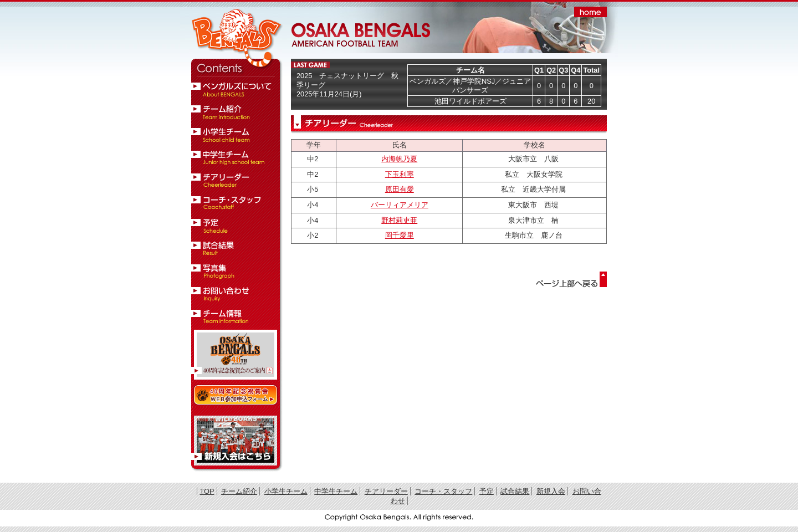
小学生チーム (286, 491)
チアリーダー (386, 491)
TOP (207, 491)
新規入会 (551, 491)
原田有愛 (400, 189)
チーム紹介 (239, 491)
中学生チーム (336, 491)
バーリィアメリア (400, 205)
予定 (487, 491)
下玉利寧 (400, 174)
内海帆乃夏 (399, 159)
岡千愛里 (400, 235)
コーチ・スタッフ (443, 491)
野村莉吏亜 (399, 220)
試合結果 (515, 491)
